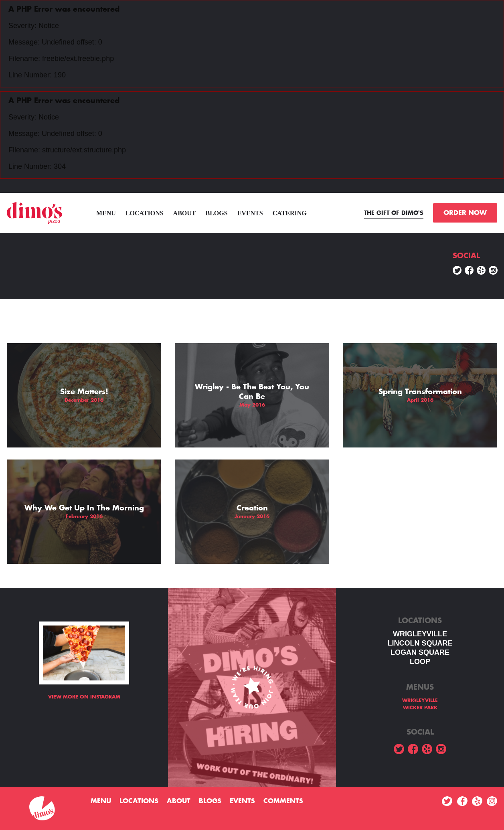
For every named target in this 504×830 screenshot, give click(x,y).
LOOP (420, 662)
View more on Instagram (84, 697)
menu (106, 213)
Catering (290, 213)
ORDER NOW (465, 213)
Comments (283, 801)
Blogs (217, 213)
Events (250, 213)
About (185, 213)
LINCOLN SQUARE (420, 643)
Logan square (420, 652)
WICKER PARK (420, 708)
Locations (145, 213)
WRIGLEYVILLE (420, 634)
